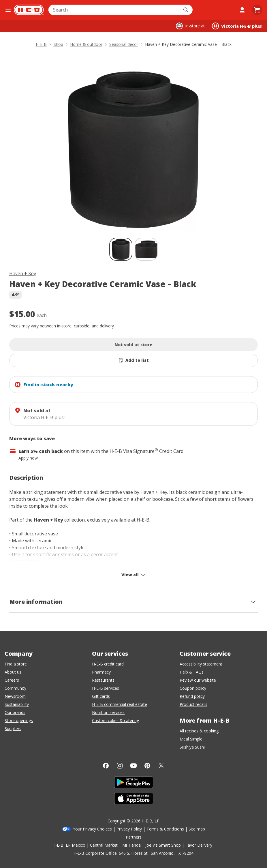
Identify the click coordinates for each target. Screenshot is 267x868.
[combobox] (114, 10)
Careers (12, 680)
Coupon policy (193, 688)
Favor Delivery (199, 845)
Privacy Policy (129, 829)
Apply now (28, 458)
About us (13, 672)
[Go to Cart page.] (257, 10)
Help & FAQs (192, 672)
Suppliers (13, 729)
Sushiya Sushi (192, 747)
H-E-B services (106, 688)
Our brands (15, 712)
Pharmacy (101, 672)
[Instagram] (120, 766)
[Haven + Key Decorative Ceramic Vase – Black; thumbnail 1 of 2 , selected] (121, 249)
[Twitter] (161, 766)
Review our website (198, 680)
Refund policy (192, 696)
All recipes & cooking (199, 731)
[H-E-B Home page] (29, 10)
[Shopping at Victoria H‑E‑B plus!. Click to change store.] (237, 26)
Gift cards (101, 696)
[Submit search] (186, 10)
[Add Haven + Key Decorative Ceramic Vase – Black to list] (133, 360)
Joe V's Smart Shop (163, 845)
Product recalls (193, 704)
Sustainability (17, 704)
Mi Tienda (131, 845)
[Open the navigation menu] (8, 10)
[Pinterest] (147, 766)
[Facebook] (106, 766)
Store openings (19, 720)
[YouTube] (133, 766)
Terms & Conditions (165, 829)
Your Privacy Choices (92, 829)
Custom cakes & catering (115, 720)
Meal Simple (191, 739)
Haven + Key (23, 273)
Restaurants (103, 680)
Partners (134, 837)
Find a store (16, 664)
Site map (197, 829)
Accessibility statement (201, 664)
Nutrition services (108, 712)
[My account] (242, 10)
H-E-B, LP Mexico (69, 845)
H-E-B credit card (108, 664)
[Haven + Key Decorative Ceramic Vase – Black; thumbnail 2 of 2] (146, 249)
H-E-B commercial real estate (120, 704)
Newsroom (15, 696)
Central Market (104, 845)
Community (15, 688)
